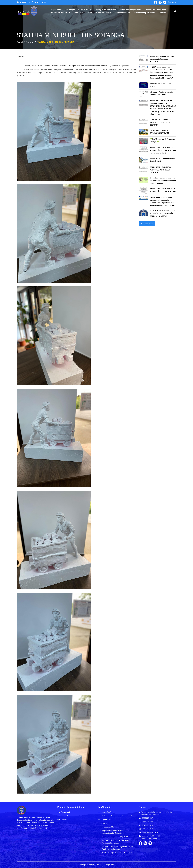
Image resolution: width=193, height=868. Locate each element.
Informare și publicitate (144, 13)
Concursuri (104, 823)
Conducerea (105, 820)
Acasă (20, 42)
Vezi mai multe (147, 224)
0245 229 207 (24, 2)
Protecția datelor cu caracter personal (115, 816)
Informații (63, 816)
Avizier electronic (122, 13)
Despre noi (55, 10)
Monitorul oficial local (156, 10)
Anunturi (30, 42)
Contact (162, 13)
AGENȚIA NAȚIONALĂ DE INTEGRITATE (116, 853)
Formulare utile (106, 827)
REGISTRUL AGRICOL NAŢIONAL (113, 837)
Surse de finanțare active (131, 10)
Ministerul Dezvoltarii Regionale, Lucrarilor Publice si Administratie (117, 848)
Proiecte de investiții (59, 13)
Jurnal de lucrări (103, 13)
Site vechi (172, 2)
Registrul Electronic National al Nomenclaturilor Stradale (112, 832)
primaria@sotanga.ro (150, 832)
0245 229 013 (147, 825)
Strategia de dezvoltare (105, 10)
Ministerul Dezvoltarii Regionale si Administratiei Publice (113, 842)
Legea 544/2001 (106, 812)
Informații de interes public (77, 10)
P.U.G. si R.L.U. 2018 (83, 13)
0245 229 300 (39, 2)
